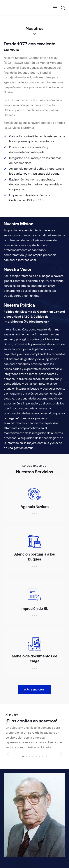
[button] (23, 756)
